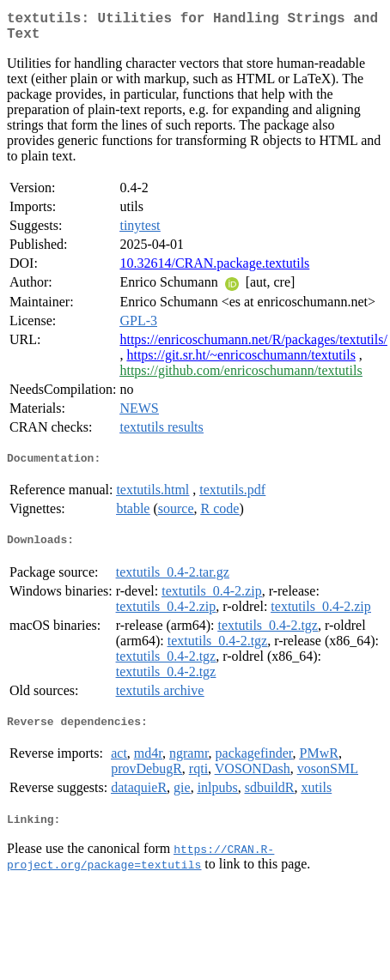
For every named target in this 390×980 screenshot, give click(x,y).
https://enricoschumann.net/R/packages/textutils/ (253, 346)
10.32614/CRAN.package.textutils (214, 270)
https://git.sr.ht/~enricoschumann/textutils (241, 362)
